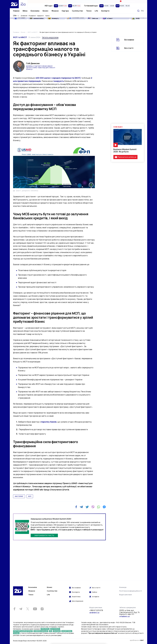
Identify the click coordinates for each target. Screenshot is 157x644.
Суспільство (77, 11)
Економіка (35, 11)
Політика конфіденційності (131, 591)
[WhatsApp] (99, 507)
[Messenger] (104, 507)
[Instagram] (42, 609)
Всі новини (129, 40)
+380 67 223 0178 (96, 610)
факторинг (19, 496)
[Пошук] (138, 11)
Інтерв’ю (96, 597)
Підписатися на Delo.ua (127, 157)
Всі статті (129, 48)
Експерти (105, 11)
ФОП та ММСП (20, 37)
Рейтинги (48, 2)
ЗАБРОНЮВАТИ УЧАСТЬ (44, 535)
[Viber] (93, 507)
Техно (89, 11)
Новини (16, 11)
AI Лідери (22, 18)
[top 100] (23, 4)
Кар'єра (65, 11)
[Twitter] (87, 507)
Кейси (95, 592)
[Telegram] (81, 507)
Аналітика (76, 597)
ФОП (30, 496)
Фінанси (55, 11)
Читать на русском (50, 37)
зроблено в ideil (137, 640)
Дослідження (78, 601)
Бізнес (45, 11)
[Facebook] (76, 507)
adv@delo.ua (94, 613)
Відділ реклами (125, 595)
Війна (25, 11)
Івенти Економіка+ (127, 2)
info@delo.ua (124, 616)
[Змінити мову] (143, 11)
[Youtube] (35, 609)
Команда (123, 587)
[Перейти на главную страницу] (14, 4)
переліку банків (49, 422)
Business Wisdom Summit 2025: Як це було (125, 150)
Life (96, 11)
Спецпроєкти (87, 2)
